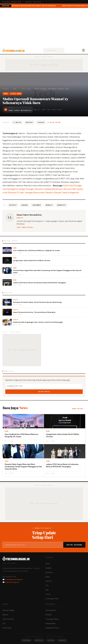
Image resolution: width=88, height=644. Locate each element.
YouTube (51, 640)
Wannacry (49, 205)
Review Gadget (9, 610)
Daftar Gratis (44, 392)
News (15, 89)
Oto (47, 585)
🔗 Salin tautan (54, 122)
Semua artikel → (79, 409)
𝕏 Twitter (17, 122)
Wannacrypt (62, 205)
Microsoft (13, 205)
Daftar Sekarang (74, 545)
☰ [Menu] (84, 50)
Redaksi (49, 615)
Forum (48, 594)
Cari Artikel (7, 628)
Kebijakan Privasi (52, 628)
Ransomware (37, 205)
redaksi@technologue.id (14, 579)
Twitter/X (39, 640)
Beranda (6, 89)
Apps (48, 577)
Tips (47, 590)
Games (5, 615)
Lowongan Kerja (52, 599)
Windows (25, 205)
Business (49, 572)
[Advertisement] (44, 27)
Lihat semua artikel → (26, 227)
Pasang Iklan (51, 623)
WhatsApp (29, 122)
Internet (49, 581)
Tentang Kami (51, 610)
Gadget (49, 568)
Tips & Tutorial (8, 619)
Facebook (41, 122)
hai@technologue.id (12, 582)
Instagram (26, 640)
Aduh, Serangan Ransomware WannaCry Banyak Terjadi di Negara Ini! (49, 193)
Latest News (26, 89)
